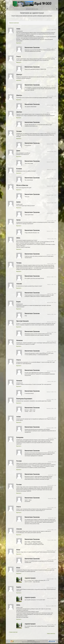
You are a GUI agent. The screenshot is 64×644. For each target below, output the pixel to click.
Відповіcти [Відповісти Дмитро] (19, 80)
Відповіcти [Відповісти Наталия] (19, 346)
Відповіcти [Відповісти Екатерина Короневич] (19, 403)
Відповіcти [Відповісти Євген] (19, 226)
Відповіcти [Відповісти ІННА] (19, 249)
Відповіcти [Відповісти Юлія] (19, 554)
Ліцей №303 (32, 4)
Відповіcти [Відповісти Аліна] (19, 422)
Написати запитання (14, 23)
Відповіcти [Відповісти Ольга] (19, 62)
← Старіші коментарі (13, 632)
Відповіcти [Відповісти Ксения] (19, 173)
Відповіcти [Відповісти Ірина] (19, 208)
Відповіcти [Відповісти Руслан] (19, 470)
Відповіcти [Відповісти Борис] (19, 309)
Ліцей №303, (30, 641)
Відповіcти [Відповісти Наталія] (19, 386)
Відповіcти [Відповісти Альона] (19, 288)
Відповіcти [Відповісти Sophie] (19, 593)
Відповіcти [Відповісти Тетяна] (19, 271)
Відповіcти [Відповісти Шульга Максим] (19, 190)
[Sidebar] (7, 9)
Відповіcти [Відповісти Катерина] (19, 446)
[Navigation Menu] (57, 9)
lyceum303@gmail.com (35, 642)
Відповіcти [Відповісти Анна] (19, 43)
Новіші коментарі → (52, 634)
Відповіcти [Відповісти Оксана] (19, 139)
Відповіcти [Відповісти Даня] (19, 157)
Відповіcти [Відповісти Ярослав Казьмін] (19, 327)
